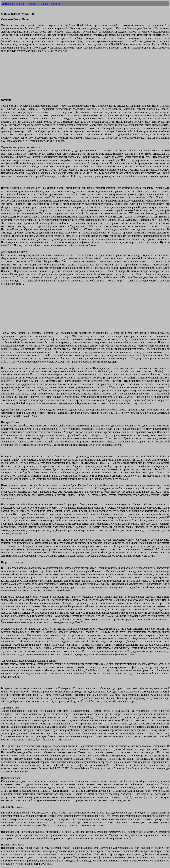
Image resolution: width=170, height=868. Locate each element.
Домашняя (8, 4)
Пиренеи (31, 4)
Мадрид (55, 4)
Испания (44, 4)
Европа (20, 4)
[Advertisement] (81, 77)
